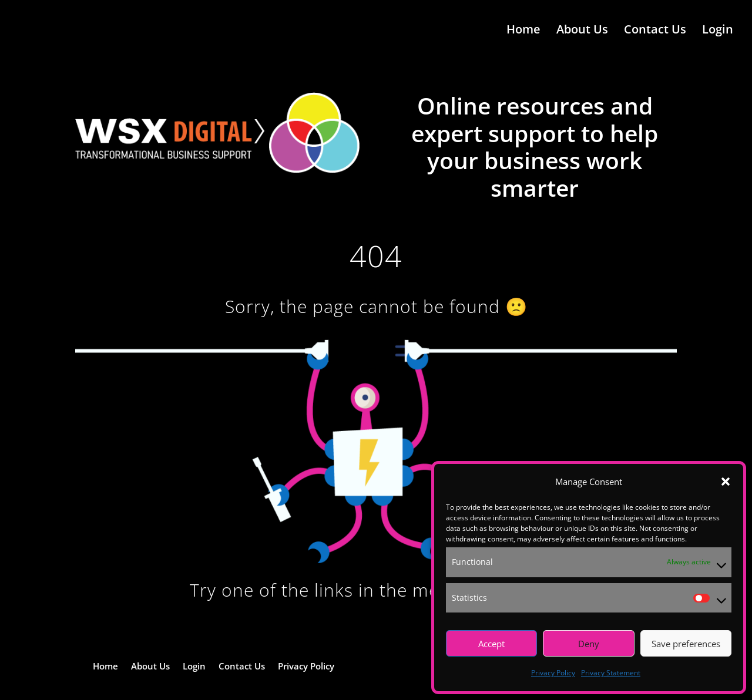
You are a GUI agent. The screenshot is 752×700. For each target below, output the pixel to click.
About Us (582, 31)
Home (523, 31)
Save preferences (686, 644)
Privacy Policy (553, 673)
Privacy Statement (611, 673)
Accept (491, 644)
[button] (726, 482)
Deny (589, 644)
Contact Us (655, 31)
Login (718, 31)
